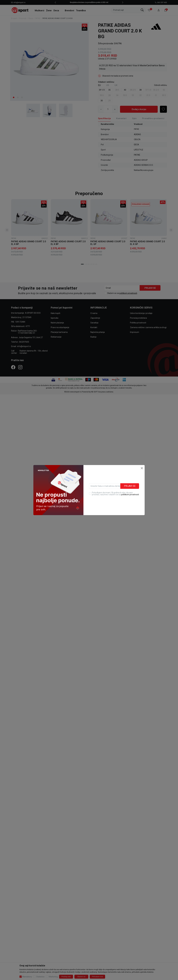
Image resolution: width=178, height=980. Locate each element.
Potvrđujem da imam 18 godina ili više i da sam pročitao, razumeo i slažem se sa (115, 487)
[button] (142, 462)
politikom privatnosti (130, 488)
